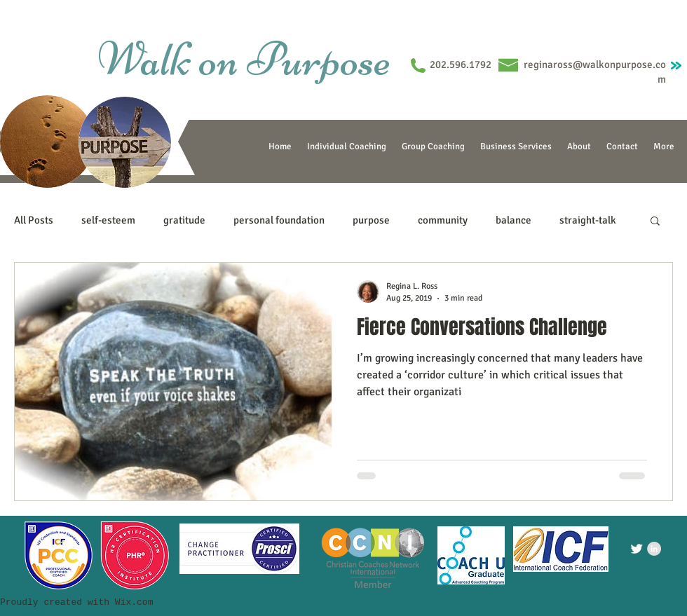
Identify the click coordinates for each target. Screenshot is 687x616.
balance (513, 220)
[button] (655, 222)
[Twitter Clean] (637, 549)
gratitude (184, 220)
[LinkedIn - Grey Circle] (654, 549)
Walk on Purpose (244, 59)
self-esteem (108, 220)
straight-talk (588, 220)
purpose (371, 220)
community (443, 220)
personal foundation (279, 220)
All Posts (34, 220)
